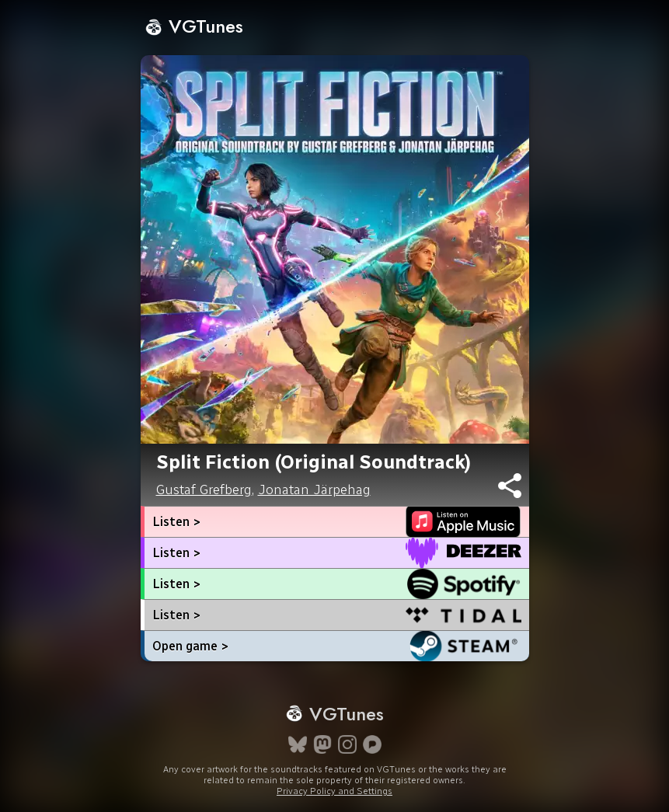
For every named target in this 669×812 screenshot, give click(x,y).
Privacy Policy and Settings (334, 791)
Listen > (176, 522)
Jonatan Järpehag (314, 490)
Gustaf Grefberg (204, 490)
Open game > (190, 646)
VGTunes (194, 26)
